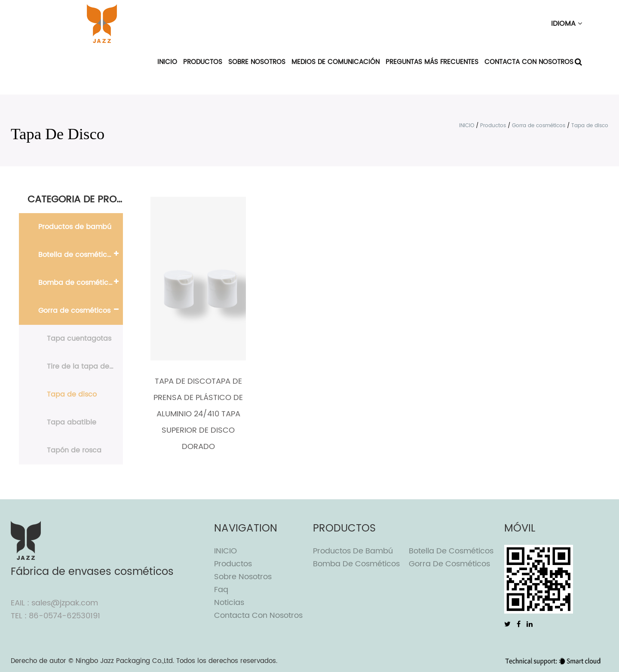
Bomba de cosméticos (77, 283)
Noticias (229, 603)
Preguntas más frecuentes (432, 62)
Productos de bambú (75, 227)
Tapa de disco (72, 394)
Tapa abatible (72, 422)
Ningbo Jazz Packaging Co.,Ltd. (125, 661)
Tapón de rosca (74, 450)
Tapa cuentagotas (79, 339)
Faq (221, 590)
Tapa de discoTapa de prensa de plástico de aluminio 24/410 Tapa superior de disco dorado (198, 414)
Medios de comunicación (336, 62)
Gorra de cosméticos (539, 126)
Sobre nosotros (257, 62)
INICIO (167, 62)
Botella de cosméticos (77, 255)
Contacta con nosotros (529, 62)
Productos (203, 62)
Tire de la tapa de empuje (85, 367)
